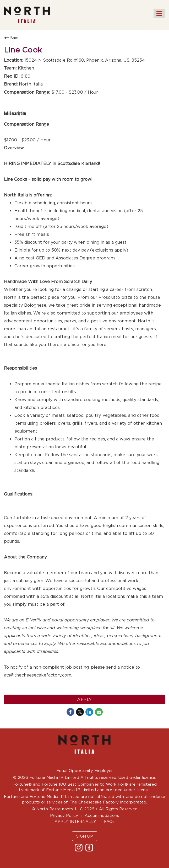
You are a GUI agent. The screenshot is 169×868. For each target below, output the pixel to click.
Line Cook (23, 50)
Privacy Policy (64, 815)
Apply (84, 699)
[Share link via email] (99, 712)
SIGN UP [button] (85, 836)
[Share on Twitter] (80, 712)
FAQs (109, 821)
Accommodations (102, 815)
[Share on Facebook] (70, 712)
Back (11, 38)
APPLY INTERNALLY (75, 821)
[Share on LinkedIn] (89, 712)
